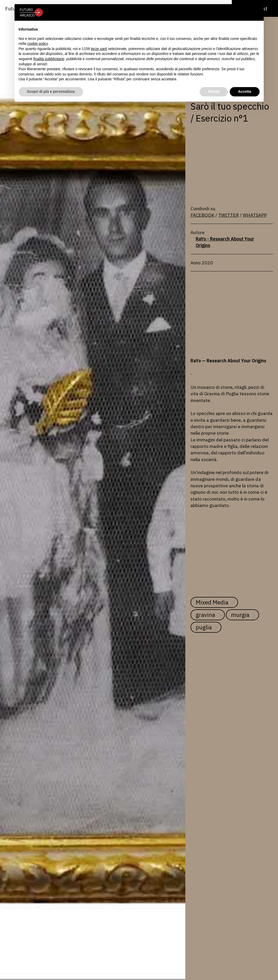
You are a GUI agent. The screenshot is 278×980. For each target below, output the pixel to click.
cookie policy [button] (38, 44)
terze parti (99, 49)
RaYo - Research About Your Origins (225, 242)
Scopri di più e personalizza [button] (51, 91)
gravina (205, 615)
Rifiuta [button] (214, 91)
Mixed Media (212, 602)
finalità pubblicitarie (49, 59)
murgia (240, 615)
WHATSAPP (255, 215)
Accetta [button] (245, 91)
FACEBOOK (202, 215)
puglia (204, 627)
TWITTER (229, 215)
